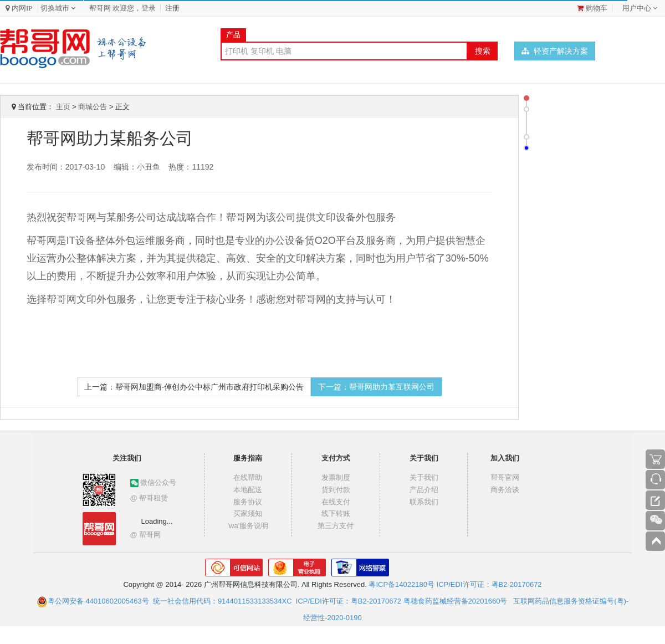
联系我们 (424, 502)
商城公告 (93, 107)
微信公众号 (154, 482)
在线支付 (336, 502)
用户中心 (637, 8)
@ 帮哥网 (146, 535)
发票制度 (336, 477)
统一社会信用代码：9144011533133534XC (222, 601)
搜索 (483, 51)
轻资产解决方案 (555, 51)
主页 (63, 107)
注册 (172, 8)
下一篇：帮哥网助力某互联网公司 (376, 387)
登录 (149, 8)
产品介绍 (424, 490)
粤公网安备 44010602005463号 (93, 601)
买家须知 (248, 513)
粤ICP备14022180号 (401, 584)
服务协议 (248, 502)
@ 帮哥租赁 (149, 498)
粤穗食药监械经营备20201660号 (456, 601)
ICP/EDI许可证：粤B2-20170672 (489, 584)
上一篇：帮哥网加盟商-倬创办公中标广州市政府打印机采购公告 (194, 387)
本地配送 (248, 490)
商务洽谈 (505, 490)
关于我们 (424, 477)
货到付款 (336, 490)
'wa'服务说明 (248, 526)
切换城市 (55, 8)
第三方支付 (336, 526)
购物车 (592, 8)
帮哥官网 (505, 477)
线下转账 (336, 513)
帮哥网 (100, 8)
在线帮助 (248, 477)
